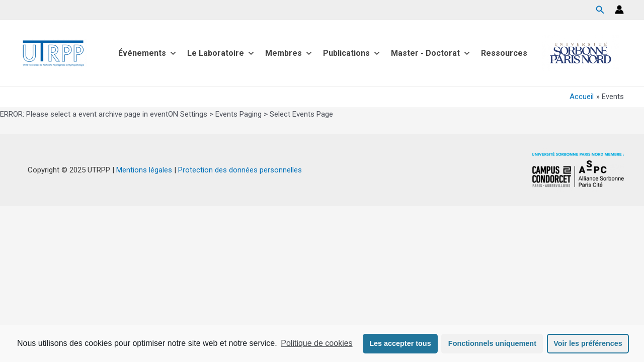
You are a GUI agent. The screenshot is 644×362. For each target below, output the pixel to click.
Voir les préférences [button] (588, 343)
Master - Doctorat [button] (431, 53)
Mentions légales (144, 170)
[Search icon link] (600, 11)
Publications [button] (352, 53)
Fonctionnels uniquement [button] (492, 343)
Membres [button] (289, 53)
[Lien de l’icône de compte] (619, 10)
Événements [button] (148, 53)
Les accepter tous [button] (400, 343)
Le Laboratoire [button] (221, 53)
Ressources (504, 53)
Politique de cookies (316, 343)
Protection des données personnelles (240, 170)
